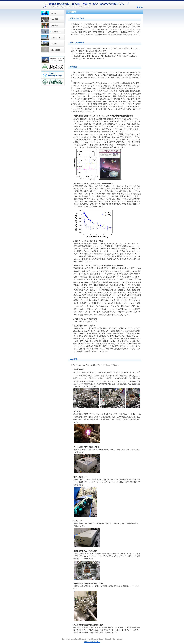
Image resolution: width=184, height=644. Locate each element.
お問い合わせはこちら (92, 642)
